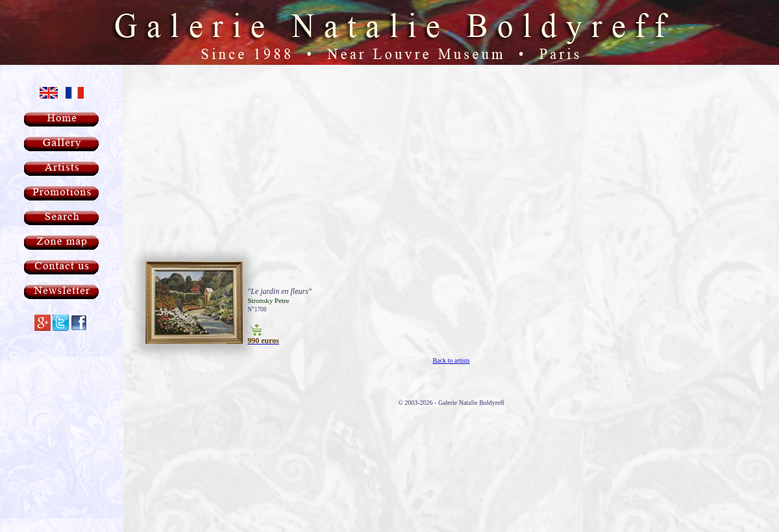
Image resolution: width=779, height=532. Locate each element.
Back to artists (451, 328)
